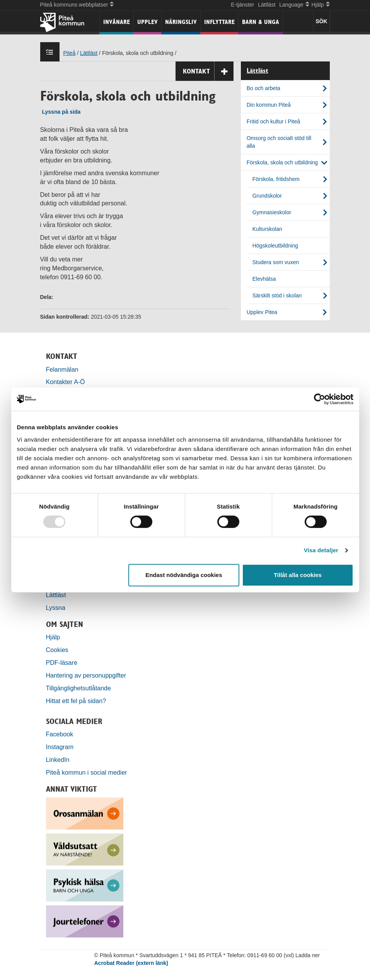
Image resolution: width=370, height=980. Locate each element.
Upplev (147, 22)
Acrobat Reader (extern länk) (131, 963)
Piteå (70, 53)
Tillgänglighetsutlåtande (79, 688)
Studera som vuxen (276, 262)
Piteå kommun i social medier (87, 772)
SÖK (321, 21)
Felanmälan (62, 369)
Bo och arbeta (263, 88)
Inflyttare (219, 22)
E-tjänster (242, 5)
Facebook (60, 734)
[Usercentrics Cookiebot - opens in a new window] (320, 399)
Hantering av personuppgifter (86, 675)
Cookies (57, 650)
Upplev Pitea (262, 312)
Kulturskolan (267, 229)
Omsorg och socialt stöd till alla (279, 142)
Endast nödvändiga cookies (184, 575)
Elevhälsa (264, 279)
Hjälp (53, 637)
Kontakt (208, 71)
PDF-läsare (62, 662)
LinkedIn (58, 760)
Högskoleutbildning (275, 246)
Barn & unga (261, 22)
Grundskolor (267, 196)
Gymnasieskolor (272, 212)
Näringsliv (181, 22)
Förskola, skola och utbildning (282, 162)
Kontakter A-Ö (66, 382)
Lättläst (267, 5)
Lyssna (56, 608)
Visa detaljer (321, 550)
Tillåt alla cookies (298, 575)
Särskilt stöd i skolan (277, 295)
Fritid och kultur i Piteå (274, 121)
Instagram (60, 747)
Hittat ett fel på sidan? (76, 701)
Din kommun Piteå (269, 105)
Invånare (117, 22)
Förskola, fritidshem (276, 179)
